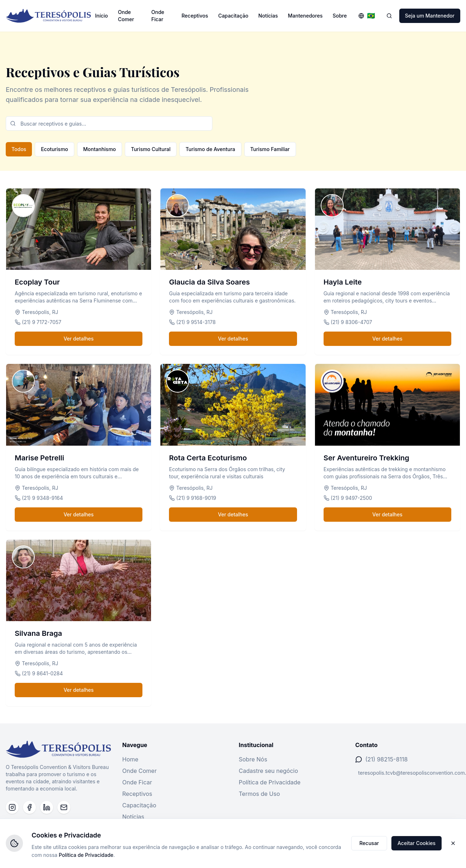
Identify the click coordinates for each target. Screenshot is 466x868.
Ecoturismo (55, 149)
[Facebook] (29, 807)
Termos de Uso (260, 794)
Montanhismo (100, 149)
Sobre (340, 16)
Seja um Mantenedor (430, 16)
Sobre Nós (253, 759)
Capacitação (233, 16)
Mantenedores (305, 16)
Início (102, 16)
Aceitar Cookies (416, 843)
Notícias (268, 16)
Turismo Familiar (270, 149)
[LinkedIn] (47, 807)
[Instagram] (12, 807)
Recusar (369, 843)
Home (130, 759)
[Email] (64, 807)
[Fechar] (453, 843)
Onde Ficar (158, 16)
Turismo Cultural (151, 149)
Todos (19, 149)
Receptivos (195, 16)
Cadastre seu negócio (269, 771)
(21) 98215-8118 (386, 759)
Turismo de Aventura (210, 149)
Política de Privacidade (270, 782)
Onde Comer (126, 16)
